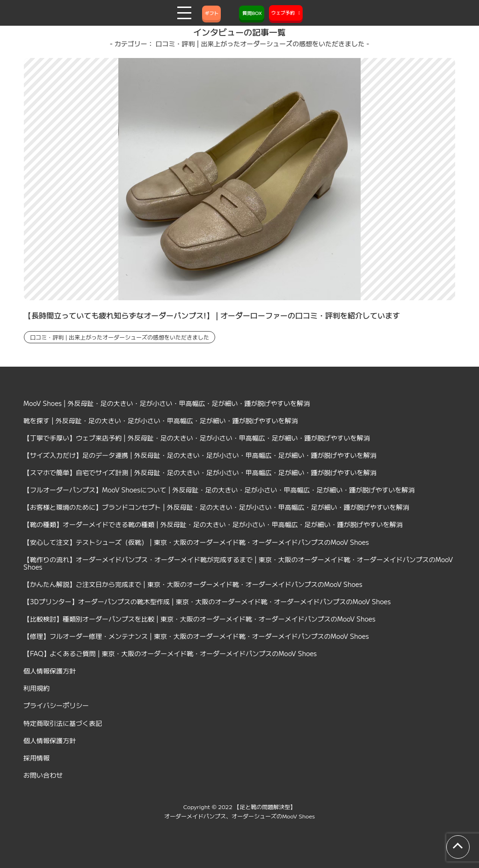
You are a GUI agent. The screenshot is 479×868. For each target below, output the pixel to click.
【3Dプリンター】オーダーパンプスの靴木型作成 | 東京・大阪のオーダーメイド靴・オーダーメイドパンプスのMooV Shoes (207, 601)
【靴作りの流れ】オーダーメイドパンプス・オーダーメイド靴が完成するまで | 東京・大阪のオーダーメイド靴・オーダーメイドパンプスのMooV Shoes (238, 563)
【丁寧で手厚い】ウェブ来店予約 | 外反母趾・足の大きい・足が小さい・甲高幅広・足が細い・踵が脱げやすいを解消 (197, 438)
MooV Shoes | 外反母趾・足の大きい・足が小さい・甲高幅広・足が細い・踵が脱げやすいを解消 (167, 403)
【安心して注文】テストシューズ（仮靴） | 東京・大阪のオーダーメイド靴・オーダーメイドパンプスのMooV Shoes (196, 542)
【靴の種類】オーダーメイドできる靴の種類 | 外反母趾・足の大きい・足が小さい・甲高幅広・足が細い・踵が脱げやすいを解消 (213, 524)
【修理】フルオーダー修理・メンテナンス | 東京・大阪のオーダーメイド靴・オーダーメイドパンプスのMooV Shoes (196, 636)
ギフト (211, 13)
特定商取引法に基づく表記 (63, 723)
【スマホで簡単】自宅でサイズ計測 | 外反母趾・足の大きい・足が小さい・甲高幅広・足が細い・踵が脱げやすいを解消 (200, 472)
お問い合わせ (43, 775)
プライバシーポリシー (56, 705)
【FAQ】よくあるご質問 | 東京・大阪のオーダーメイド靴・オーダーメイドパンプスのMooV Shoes (170, 653)
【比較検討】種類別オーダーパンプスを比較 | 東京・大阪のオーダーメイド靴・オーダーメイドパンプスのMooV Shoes (200, 619)
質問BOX (252, 13)
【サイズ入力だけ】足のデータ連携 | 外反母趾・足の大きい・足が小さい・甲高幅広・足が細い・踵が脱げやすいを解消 (200, 455)
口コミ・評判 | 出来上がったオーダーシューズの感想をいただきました (120, 337)
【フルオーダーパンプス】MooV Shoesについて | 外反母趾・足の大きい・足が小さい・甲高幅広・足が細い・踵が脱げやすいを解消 (219, 490)
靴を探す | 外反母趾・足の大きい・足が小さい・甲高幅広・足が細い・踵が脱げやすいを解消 (161, 420)
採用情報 (36, 758)
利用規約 (36, 688)
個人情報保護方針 (50, 671)
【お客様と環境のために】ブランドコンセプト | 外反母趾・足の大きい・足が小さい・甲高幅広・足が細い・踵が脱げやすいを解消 (216, 507)
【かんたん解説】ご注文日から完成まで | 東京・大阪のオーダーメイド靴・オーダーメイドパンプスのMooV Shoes (193, 584)
